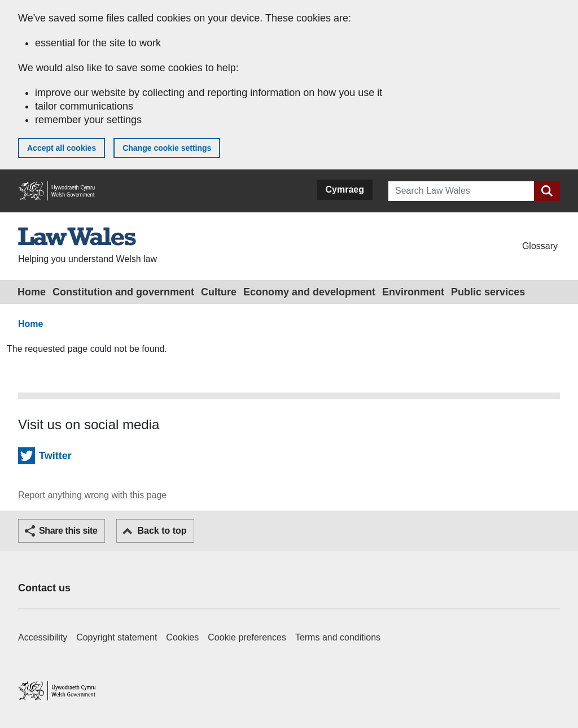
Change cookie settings (167, 148)
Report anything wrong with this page (92, 495)
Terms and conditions (338, 637)
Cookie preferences (247, 637)
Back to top (162, 531)
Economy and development (309, 292)
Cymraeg (345, 189)
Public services (488, 292)
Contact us (44, 588)
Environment (413, 292)
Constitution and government (123, 292)
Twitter (55, 456)
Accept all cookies (62, 148)
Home (32, 292)
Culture (219, 292)
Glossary (540, 246)
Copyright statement (117, 637)
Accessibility (43, 637)
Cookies (182, 637)
